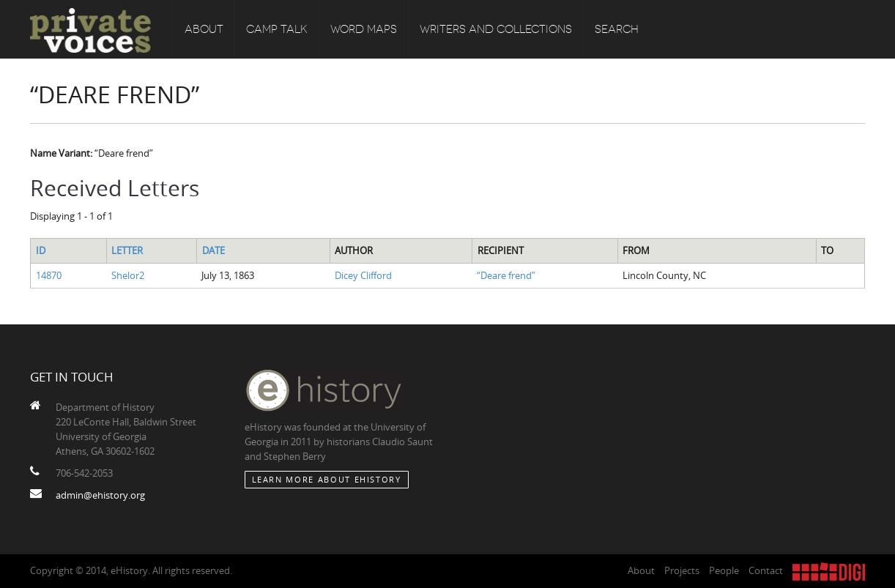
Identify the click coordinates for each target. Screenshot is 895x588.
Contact (766, 570)
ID (41, 250)
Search (617, 29)
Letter (127, 250)
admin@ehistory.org (100, 495)
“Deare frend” (506, 275)
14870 (49, 275)
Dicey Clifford (363, 275)
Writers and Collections (496, 29)
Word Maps (364, 29)
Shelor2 (128, 275)
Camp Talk (277, 29)
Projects (682, 570)
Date (213, 250)
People (724, 570)
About (204, 29)
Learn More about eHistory (327, 479)
